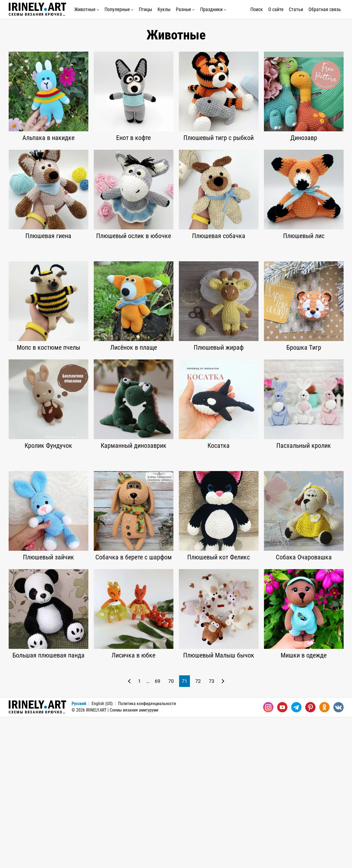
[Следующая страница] (223, 832)
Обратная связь (325, 9)
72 (198, 832)
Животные (87, 9)
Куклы (164, 9)
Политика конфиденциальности (147, 855)
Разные (185, 9)
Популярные (119, 9)
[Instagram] (268, 859)
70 (171, 832)
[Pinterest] (310, 859)
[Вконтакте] (338, 859)
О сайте (276, 9)
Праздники (213, 9)
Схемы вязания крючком (37, 9)
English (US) (102, 855)
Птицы (145, 9)
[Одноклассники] (324, 859)
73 (212, 832)
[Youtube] (282, 859)
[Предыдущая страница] (129, 832)
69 (157, 832)
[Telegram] (296, 859)
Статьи (296, 9)
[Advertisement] (176, 288)
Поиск (257, 9)
